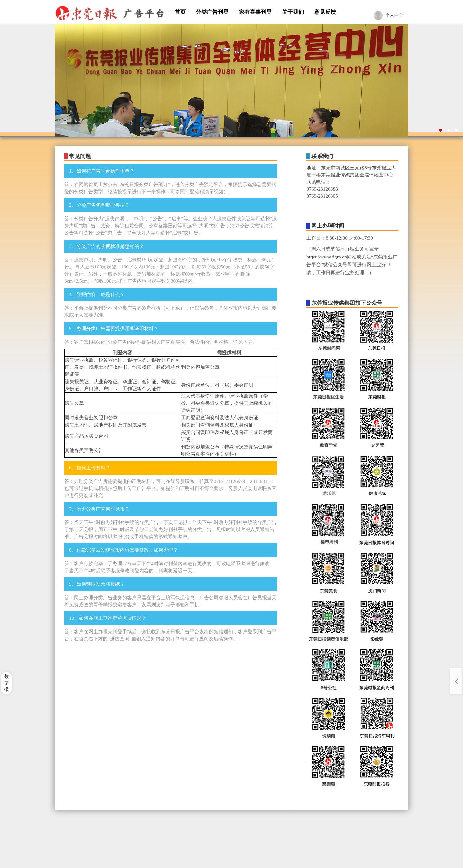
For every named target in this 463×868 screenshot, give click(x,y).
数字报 (6, 683)
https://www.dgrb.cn (327, 257)
